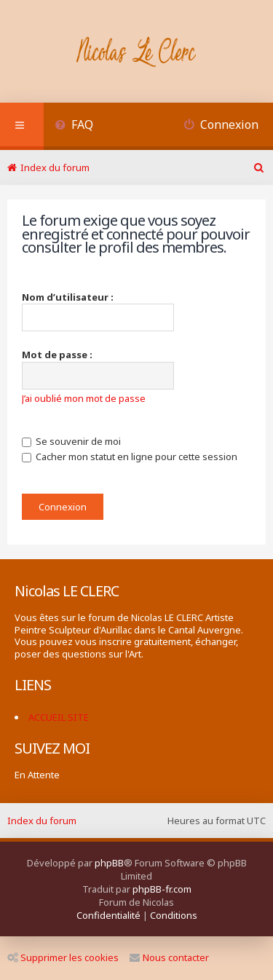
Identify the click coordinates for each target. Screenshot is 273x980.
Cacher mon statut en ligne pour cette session (130, 457)
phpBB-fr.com (162, 889)
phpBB (109, 863)
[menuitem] (74, 126)
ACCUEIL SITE (59, 717)
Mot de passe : (57, 355)
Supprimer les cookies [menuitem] (63, 957)
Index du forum (42, 821)
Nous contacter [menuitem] (169, 957)
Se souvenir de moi (71, 441)
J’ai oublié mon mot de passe (84, 398)
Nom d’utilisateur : (68, 297)
